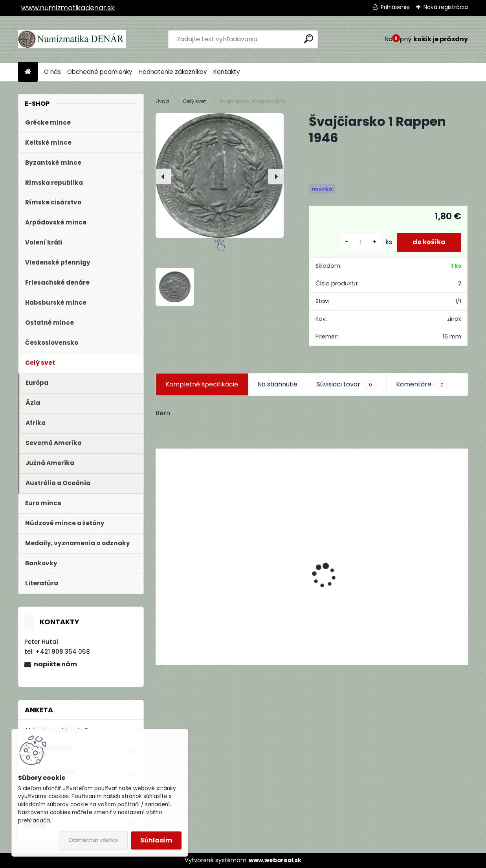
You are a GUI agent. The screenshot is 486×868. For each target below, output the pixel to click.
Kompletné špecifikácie (202, 384)
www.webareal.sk (275, 860)
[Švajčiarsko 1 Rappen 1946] (220, 176)
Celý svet (194, 101)
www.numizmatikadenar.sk (68, 8)
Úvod (162, 101)
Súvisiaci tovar (347, 384)
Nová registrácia (446, 7)
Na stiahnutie (277, 384)
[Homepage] (28, 72)
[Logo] (72, 39)
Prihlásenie (395, 7)
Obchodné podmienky (100, 72)
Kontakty (227, 72)
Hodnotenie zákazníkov (173, 72)
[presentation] (163, 177)
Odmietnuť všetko (93, 840)
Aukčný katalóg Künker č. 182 (205, 605)
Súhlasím (156, 840)
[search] (309, 39)
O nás (52, 72)
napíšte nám (55, 664)
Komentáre (422, 384)
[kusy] (361, 242)
